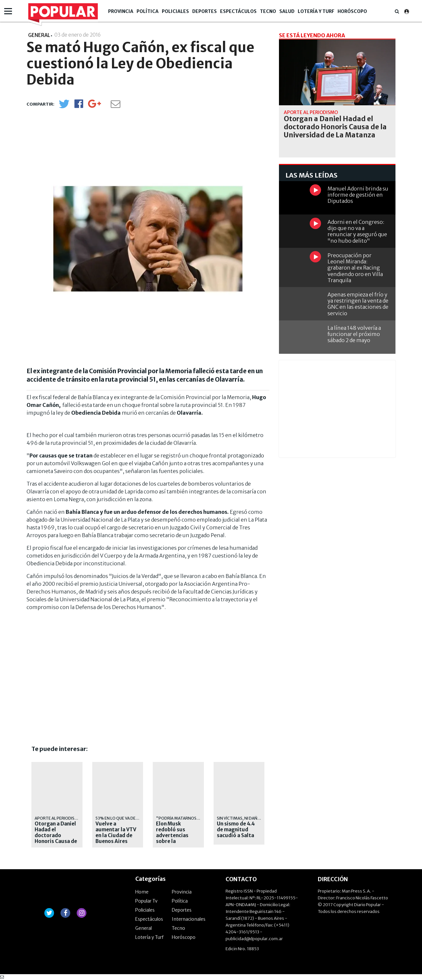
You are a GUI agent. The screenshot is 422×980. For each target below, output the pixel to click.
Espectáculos (238, 11)
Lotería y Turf (316, 11)
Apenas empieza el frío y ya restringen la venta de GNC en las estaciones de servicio (358, 304)
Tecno (268, 11)
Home (142, 892)
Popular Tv (146, 901)
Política (148, 11)
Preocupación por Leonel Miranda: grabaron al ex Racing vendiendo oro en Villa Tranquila (355, 268)
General (144, 928)
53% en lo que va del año (121, 818)
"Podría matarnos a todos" (187, 818)
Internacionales (189, 919)
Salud (287, 11)
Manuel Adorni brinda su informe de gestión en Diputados (358, 195)
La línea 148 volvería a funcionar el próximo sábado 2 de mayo (354, 334)
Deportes (205, 11)
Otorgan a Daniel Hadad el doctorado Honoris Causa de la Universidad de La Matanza (56, 838)
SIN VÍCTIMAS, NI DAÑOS (240, 818)
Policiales (175, 11)
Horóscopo (352, 11)
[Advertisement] (72, 674)
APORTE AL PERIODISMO (58, 818)
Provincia (121, 11)
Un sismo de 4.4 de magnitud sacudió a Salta (236, 830)
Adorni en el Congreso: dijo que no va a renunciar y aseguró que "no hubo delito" (357, 231)
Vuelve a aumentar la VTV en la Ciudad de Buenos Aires (116, 833)
